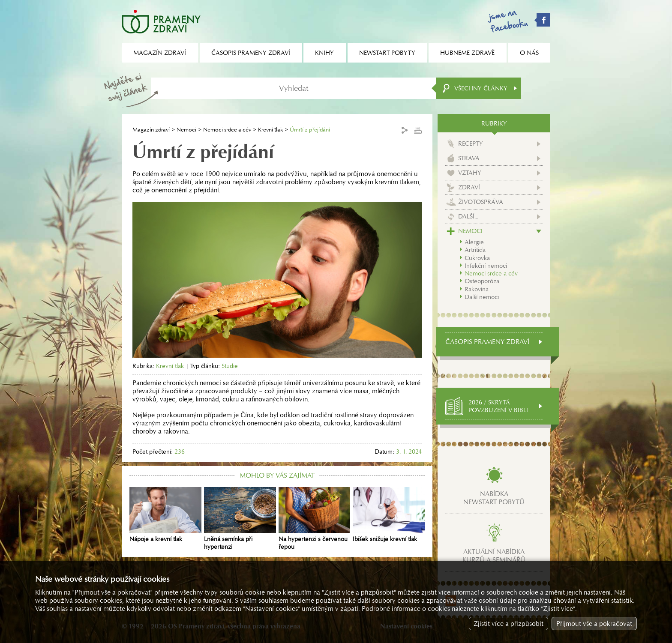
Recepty (471, 144)
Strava (469, 158)
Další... (468, 216)
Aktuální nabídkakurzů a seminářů (494, 556)
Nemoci (186, 130)
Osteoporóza (482, 281)
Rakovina (477, 289)
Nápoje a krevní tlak (165, 515)
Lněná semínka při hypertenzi (240, 519)
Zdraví (469, 187)
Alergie (474, 242)
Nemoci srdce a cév (227, 130)
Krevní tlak (270, 130)
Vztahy (470, 173)
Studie (230, 366)
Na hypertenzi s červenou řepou (315, 519)
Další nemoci (482, 297)
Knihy (324, 53)
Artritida (475, 250)
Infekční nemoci (486, 266)
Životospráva (481, 202)
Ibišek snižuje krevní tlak (389, 515)
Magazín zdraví (151, 130)
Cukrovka (477, 258)
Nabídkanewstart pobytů (494, 498)
